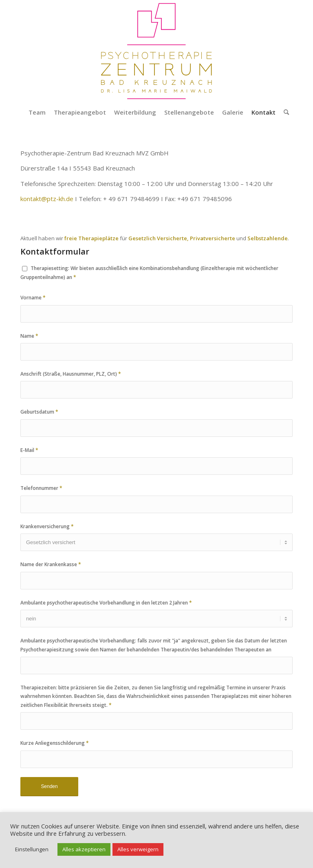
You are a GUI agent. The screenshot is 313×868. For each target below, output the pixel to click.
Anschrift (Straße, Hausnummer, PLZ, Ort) (71, 374)
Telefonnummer (41, 488)
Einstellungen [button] (32, 849)
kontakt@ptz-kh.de (47, 199)
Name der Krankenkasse (51, 564)
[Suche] (284, 112)
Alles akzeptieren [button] (84, 849)
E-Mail (29, 450)
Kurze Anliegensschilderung (55, 743)
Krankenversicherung (47, 526)
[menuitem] (37, 112)
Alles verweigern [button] (138, 849)
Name (29, 336)
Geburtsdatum (39, 412)
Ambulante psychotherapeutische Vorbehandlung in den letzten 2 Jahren (106, 603)
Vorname (33, 298)
